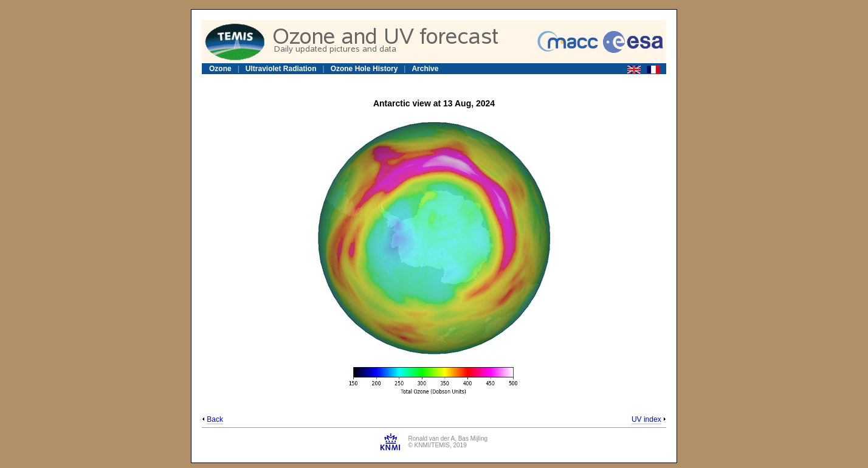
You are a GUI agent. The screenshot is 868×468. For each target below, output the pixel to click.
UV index (646, 419)
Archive (425, 69)
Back (215, 419)
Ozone (220, 69)
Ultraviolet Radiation (281, 69)
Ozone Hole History (364, 69)
